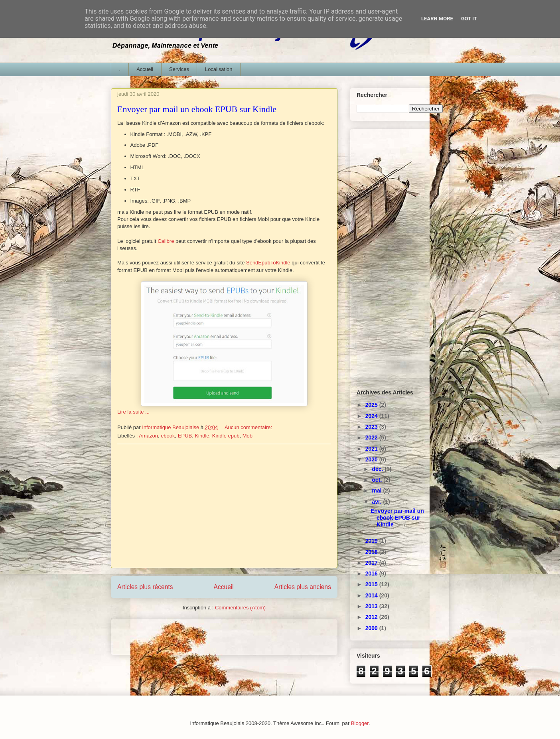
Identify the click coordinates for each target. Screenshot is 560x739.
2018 (372, 552)
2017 (372, 563)
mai (377, 491)
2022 (372, 437)
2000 (372, 628)
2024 (372, 416)
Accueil (145, 69)
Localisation (219, 69)
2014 (372, 595)
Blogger (360, 723)
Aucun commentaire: (249, 427)
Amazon (148, 436)
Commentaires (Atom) (240, 608)
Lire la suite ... (133, 412)
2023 (372, 427)
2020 (372, 459)
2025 (372, 405)
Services (179, 69)
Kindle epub (226, 436)
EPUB (185, 436)
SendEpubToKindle (268, 263)
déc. (378, 469)
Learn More (437, 19)
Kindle (202, 436)
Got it (469, 19)
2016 (372, 573)
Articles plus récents (145, 587)
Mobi (248, 436)
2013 (372, 606)
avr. (377, 502)
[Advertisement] (224, 506)
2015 (372, 584)
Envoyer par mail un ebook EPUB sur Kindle (197, 109)
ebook (168, 436)
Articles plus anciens (303, 587)
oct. (378, 480)
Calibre (166, 241)
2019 (372, 541)
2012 (372, 617)
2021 (372, 449)
